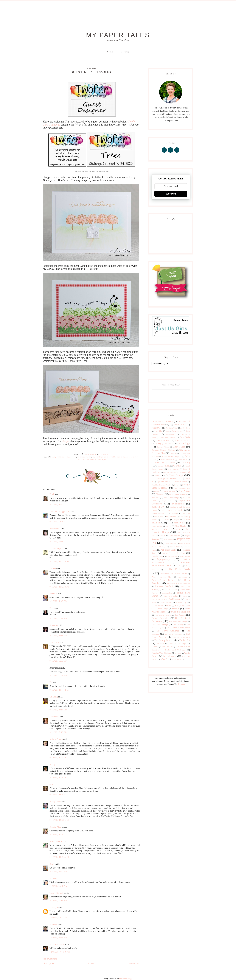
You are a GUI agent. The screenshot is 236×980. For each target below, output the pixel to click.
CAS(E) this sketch (165, 444)
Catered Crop (179, 447)
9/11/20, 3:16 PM (58, 710)
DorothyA (54, 907)
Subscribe (171, 194)
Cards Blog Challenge (168, 437)
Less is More (159, 517)
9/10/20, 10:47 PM (59, 690)
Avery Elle (158, 431)
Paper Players (174, 535)
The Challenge (178, 625)
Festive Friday (181, 482)
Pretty (181, 566)
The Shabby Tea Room (182, 637)
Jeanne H (53, 594)
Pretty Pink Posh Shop (162, 577)
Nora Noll (54, 925)
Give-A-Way (184, 491)
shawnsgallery (167, 593)
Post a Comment (50, 959)
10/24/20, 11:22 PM (60, 952)
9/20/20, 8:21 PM (58, 872)
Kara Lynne (54, 717)
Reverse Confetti (164, 586)
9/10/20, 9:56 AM (59, 542)
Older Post (48, 964)
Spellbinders (174, 599)
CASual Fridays (163, 447)
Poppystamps (163, 559)
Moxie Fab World (160, 529)
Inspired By (158, 507)
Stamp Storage (166, 602)
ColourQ (185, 463)
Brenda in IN (55, 529)
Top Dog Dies (168, 647)
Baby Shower (177, 431)
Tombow (155, 647)
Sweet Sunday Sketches (164, 615)
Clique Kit (173, 453)
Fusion (157, 491)
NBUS (163, 536)
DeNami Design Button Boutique (166, 478)
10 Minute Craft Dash (162, 422)
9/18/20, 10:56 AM (59, 857)
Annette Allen (55, 827)
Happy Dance (55, 802)
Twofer (66, 441)
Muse (178, 529)
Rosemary (54, 625)
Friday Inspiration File (182, 488)
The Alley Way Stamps (178, 621)
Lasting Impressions (159, 513)
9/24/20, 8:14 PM (58, 901)
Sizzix (185, 596)
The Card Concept (160, 624)
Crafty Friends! (173, 469)
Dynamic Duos (163, 482)
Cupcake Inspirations (170, 472)
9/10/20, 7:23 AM (59, 505)
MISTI (169, 526)
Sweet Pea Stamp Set (181, 612)
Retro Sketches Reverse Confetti (178, 583)
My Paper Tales (118, 35)
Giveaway (160, 494)
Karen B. (53, 879)
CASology (184, 444)
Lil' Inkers (165, 520)
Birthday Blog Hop (171, 434)
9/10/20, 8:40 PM (58, 675)
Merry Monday (157, 526)
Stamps (169, 606)
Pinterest (165, 553)
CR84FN (177, 466)
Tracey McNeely (57, 893)
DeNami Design (174, 475)
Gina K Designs (169, 491)
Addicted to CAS (180, 425)
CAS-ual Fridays (182, 441)
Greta (52, 784)
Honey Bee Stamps (171, 498)
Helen (52, 608)
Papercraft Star (169, 539)
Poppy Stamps (185, 556)
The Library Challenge (173, 634)
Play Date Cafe (179, 553)
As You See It (185, 428)
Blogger (181, 684)
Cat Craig (54, 697)
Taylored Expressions (161, 618)
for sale (177, 485)
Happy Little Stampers (178, 494)
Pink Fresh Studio (168, 550)
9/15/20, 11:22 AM (59, 820)
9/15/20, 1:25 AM (59, 795)
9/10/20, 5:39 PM (58, 636)
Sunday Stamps (162, 609)
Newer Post (134, 964)
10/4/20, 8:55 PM (58, 938)
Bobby (52, 765)
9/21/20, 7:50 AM (59, 886)
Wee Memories (170, 656)
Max (169, 523)
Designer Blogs (126, 979)
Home (110, 52)
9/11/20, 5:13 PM (58, 732)
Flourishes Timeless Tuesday (161, 485)
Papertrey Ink (100, 457)
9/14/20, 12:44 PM (59, 778)
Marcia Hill (54, 643)
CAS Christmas (163, 441)
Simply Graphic (171, 596)
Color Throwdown (168, 460)
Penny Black (175, 547)
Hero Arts (155, 498)
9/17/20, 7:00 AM (59, 835)
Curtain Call (185, 472)
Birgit (52, 494)
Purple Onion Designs (163, 580)
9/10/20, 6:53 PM (58, 661)
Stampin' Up (181, 602)
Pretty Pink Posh (119, 457)
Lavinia (174, 513)
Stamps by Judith (182, 605)
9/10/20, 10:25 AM (59, 561)
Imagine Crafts (168, 501)
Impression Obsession (64, 457)
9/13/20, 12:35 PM (59, 758)
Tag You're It (180, 615)
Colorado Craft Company (163, 463)
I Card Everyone (57, 549)
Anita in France (56, 739)
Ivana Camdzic (56, 841)
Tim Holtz (160, 644)
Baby (167, 431)
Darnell (53, 568)
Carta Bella (185, 437)
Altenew (156, 428)
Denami (158, 475)
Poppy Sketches (172, 556)
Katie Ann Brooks (57, 945)
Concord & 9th (164, 466)
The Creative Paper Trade (179, 628)
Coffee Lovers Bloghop (172, 456)
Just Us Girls (176, 510)
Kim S (52, 864)
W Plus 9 (178, 653)
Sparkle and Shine (158, 599)
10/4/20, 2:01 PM (58, 918)
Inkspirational (178, 504)
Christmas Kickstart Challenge (164, 450)
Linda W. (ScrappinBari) (60, 511)
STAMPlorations (157, 606)
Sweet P (176, 609)
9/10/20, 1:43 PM (58, 601)
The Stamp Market (164, 640)
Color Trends (182, 460)
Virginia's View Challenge (162, 653)
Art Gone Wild (171, 428)
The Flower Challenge (168, 631)
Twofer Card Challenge (94, 460)
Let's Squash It (171, 517)
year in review (177, 659)
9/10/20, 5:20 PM (58, 618)
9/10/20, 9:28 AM (59, 522)
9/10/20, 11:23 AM (59, 587)
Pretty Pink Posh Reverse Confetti (173, 574)
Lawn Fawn (185, 513)
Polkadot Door (157, 556)
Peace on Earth (171, 543)
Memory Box (85, 457)
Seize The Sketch (171, 590)
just (163, 510)
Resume (125, 52)
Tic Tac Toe (185, 640)
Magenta (176, 520)
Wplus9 (164, 659)
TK (51, 682)
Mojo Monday (181, 526)
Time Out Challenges (177, 644)
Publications (182, 577)
